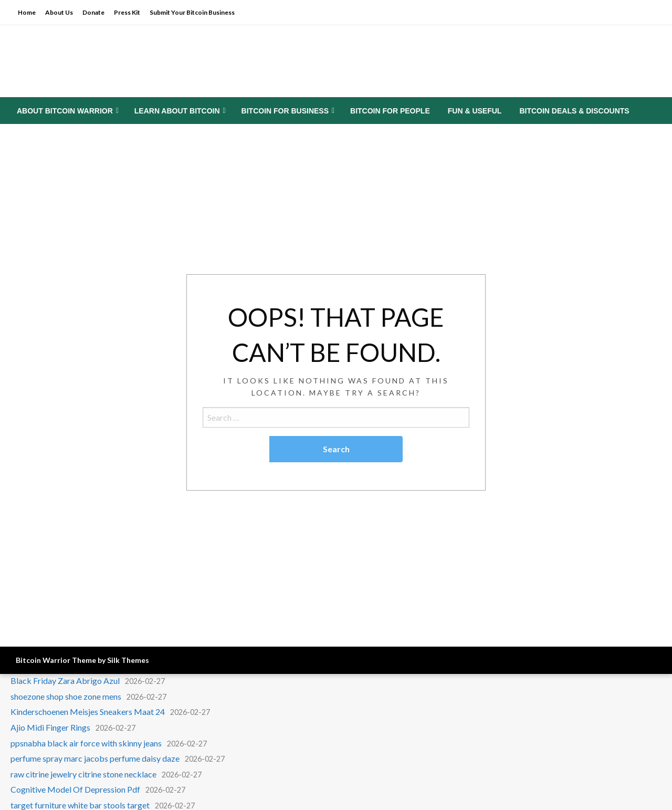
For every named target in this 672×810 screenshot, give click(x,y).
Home (27, 12)
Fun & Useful (475, 111)
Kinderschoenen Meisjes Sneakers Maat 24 (88, 712)
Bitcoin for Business (285, 111)
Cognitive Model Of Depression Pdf (75, 789)
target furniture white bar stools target (80, 805)
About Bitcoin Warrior (65, 111)
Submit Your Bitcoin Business (192, 12)
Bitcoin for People (390, 111)
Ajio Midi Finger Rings (50, 727)
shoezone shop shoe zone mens (66, 696)
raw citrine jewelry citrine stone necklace (83, 774)
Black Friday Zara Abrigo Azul (65, 681)
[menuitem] (67, 111)
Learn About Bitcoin (177, 111)
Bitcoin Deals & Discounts (574, 111)
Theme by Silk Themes (111, 660)
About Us (59, 12)
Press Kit (127, 12)
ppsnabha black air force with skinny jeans (86, 743)
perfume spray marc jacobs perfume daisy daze (95, 758)
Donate (93, 12)
